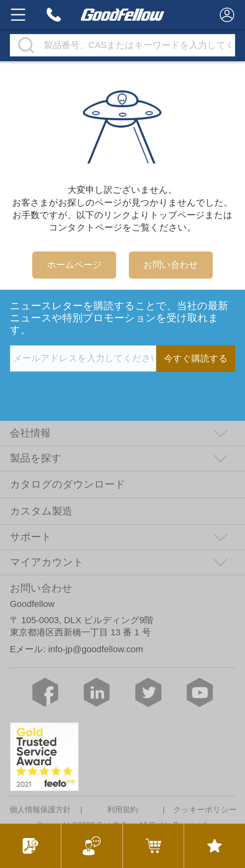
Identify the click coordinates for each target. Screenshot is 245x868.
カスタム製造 (41, 511)
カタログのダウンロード (68, 484)
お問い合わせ (171, 265)
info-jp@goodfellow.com (96, 649)
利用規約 (122, 810)
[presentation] (58, 385)
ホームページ (74, 265)
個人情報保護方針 (40, 810)
